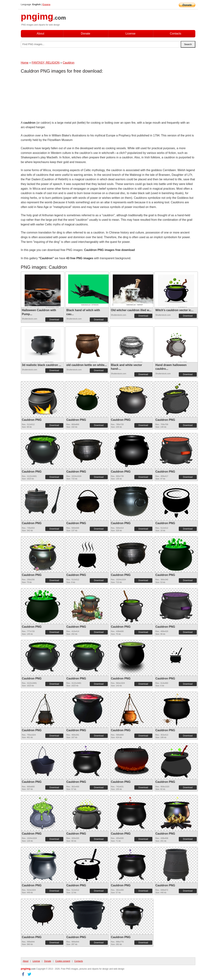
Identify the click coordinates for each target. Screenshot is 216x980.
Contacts (175, 34)
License (130, 34)
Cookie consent (63, 961)
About (40, 34)
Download (54, 320)
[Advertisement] (50, 98)
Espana (46, 4)
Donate (86, 34)
